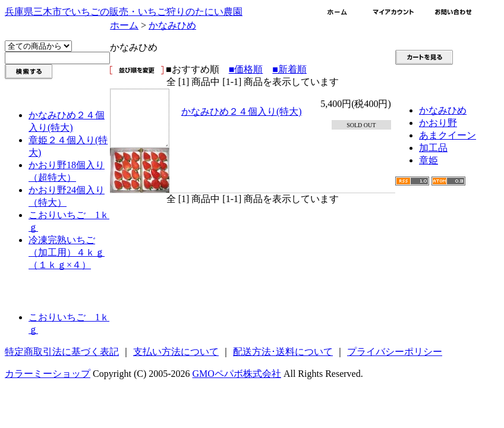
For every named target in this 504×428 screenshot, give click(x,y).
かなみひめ (172, 25)
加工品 (433, 148)
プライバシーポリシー (395, 352)
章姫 (429, 160)
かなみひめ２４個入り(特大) (242, 111)
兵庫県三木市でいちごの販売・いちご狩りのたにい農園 (124, 12)
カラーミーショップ (48, 374)
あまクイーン (448, 135)
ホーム (124, 25)
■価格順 (246, 69)
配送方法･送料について (283, 352)
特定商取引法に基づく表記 (62, 352)
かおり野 (438, 123)
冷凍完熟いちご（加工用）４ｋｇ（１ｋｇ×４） (67, 252)
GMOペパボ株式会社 (237, 374)
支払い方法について (176, 352)
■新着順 (289, 69)
